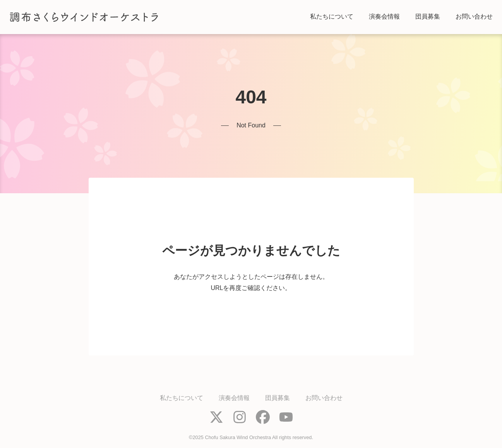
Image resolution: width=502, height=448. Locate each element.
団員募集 (278, 398)
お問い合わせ (324, 398)
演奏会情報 (234, 398)
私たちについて (182, 398)
